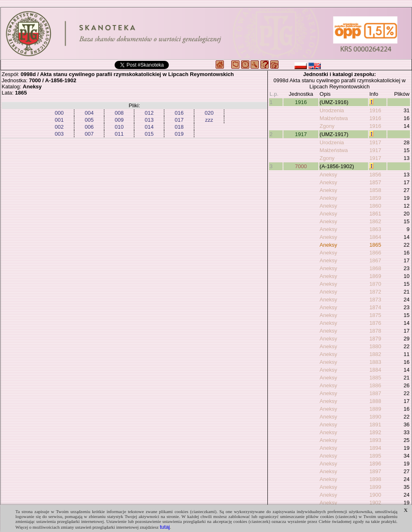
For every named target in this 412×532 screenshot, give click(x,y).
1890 (375, 417)
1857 (375, 182)
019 (179, 134)
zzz (209, 120)
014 (149, 127)
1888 (375, 401)
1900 (375, 495)
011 (119, 134)
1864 (375, 237)
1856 (375, 175)
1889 (375, 409)
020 (209, 113)
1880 (375, 346)
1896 (375, 464)
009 (119, 120)
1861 (375, 214)
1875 (375, 315)
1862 (375, 221)
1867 (375, 260)
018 (179, 127)
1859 (375, 198)
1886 (375, 385)
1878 (375, 331)
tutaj (165, 527)
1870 (375, 284)
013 (149, 120)
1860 (375, 206)
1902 (375, 503)
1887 (375, 393)
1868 (375, 268)
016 (179, 113)
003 (59, 134)
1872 (375, 292)
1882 (375, 354)
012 (149, 113)
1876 (375, 323)
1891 (375, 424)
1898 (375, 479)
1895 (375, 456)
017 (179, 120)
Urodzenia (332, 110)
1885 (375, 378)
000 (59, 113)
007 (89, 134)
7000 (301, 166)
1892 (375, 432)
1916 (301, 102)
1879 (375, 339)
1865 (375, 245)
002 (59, 127)
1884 (375, 370)
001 (59, 120)
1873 (375, 300)
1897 (375, 471)
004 (89, 113)
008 (119, 113)
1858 (375, 190)
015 (149, 134)
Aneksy (328, 175)
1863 (375, 229)
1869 (375, 276)
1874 (375, 307)
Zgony (327, 126)
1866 (375, 253)
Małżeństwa (334, 118)
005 (89, 120)
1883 (375, 362)
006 (89, 127)
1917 (301, 134)
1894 (375, 448)
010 (119, 127)
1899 (375, 487)
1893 (375, 440)
